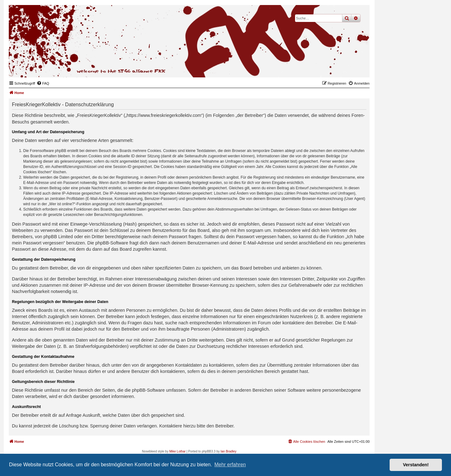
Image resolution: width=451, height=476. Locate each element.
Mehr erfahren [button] (230, 465)
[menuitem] (43, 83)
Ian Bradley (228, 451)
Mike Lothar (177, 451)
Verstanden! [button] (416, 465)
